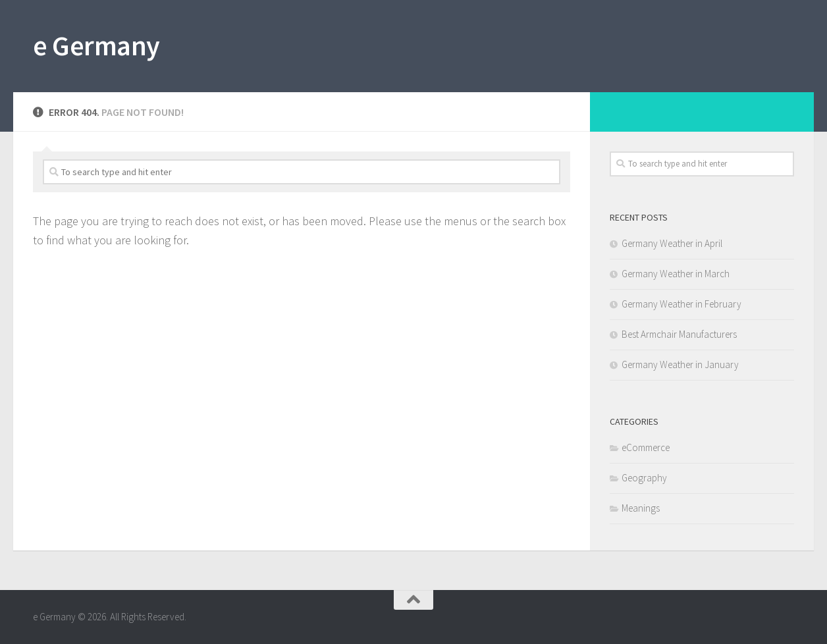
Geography (644, 478)
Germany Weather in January (680, 364)
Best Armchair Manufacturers (679, 334)
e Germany (96, 45)
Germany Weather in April (672, 243)
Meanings (641, 508)
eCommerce (646, 447)
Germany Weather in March (676, 274)
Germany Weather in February (681, 304)
